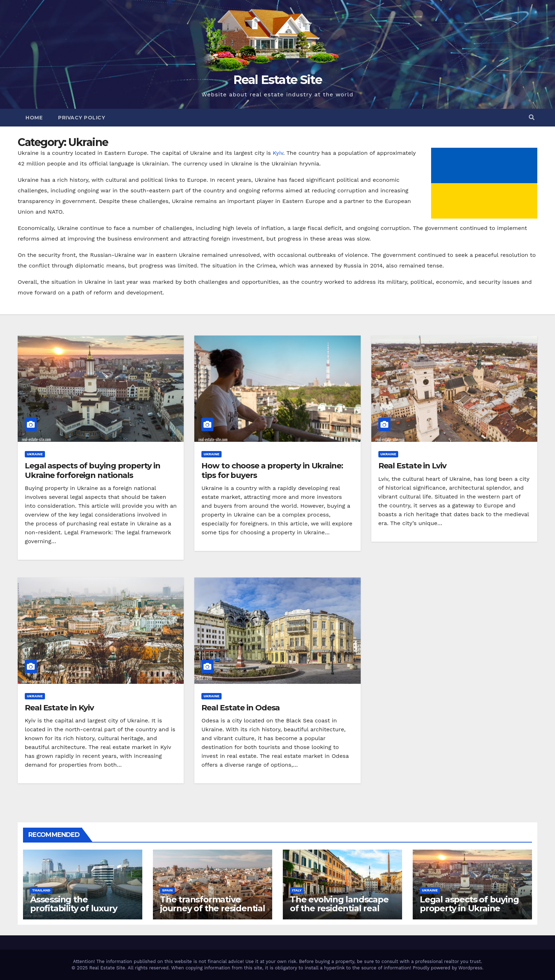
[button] (532, 117)
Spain (167, 890)
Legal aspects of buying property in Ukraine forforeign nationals (93, 470)
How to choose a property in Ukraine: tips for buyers (272, 470)
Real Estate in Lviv (412, 466)
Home (34, 118)
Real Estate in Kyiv (59, 708)
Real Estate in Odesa (241, 708)
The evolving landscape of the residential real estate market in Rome (339, 908)
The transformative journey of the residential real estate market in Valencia (213, 913)
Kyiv (278, 153)
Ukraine (35, 454)
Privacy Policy (82, 118)
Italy (297, 890)
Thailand (41, 890)
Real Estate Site (277, 80)
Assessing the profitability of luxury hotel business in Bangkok (73, 913)
